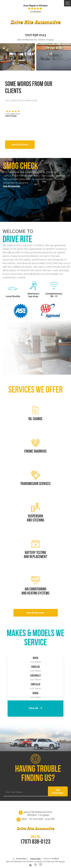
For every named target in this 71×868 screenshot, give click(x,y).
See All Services (35, 613)
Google (31, 865)
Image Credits (36, 859)
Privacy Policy (22, 859)
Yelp (36, 865)
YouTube (41, 865)
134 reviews (36, 11)
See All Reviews (20, 145)
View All (33, 708)
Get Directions (58, 791)
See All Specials (12, 186)
